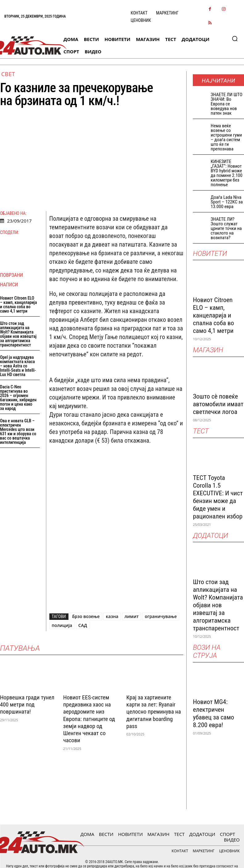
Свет (8, 74)
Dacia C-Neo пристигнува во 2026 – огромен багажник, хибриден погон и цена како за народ (18, 398)
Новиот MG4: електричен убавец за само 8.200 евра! (213, 713)
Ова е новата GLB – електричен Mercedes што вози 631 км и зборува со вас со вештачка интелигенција (18, 432)
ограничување (161, 616)
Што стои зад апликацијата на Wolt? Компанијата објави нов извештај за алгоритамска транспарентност (18, 334)
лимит (132, 616)
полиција (62, 625)
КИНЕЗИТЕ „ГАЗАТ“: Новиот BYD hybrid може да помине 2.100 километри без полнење (227, 173)
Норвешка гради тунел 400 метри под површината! (25, 703)
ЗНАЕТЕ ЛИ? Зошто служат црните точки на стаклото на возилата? (226, 228)
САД (83, 625)
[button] (235, 39)
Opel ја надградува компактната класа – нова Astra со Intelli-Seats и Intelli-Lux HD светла (18, 366)
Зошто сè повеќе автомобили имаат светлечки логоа (218, 404)
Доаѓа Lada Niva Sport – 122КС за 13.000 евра (227, 202)
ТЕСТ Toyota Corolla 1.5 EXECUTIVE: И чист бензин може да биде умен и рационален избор (218, 497)
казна (112, 616)
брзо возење (86, 616)
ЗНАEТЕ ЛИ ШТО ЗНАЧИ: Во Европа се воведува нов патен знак (227, 104)
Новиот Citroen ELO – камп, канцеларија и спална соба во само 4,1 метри (19, 305)
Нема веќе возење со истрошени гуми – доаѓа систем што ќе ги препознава (226, 137)
